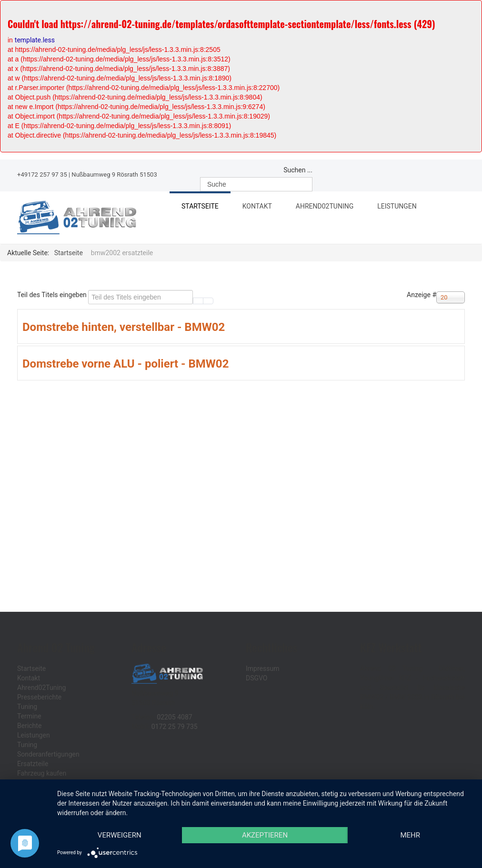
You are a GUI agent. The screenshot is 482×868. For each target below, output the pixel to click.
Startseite (200, 206)
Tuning (27, 707)
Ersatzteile (33, 764)
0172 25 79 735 (175, 727)
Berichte (29, 726)
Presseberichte (39, 697)
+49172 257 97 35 (42, 175)
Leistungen (401, 207)
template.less (35, 40)
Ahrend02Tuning (328, 207)
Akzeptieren (265, 835)
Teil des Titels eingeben (53, 295)
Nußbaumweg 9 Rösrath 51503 (114, 175)
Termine (29, 716)
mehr (410, 835)
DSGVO (257, 678)
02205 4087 (174, 717)
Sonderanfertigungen (48, 754)
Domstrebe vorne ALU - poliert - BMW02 (126, 364)
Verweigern (120, 835)
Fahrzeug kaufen (42, 773)
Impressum (262, 668)
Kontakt (257, 206)
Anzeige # (422, 295)
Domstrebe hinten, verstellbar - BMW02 (124, 327)
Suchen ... (298, 170)
